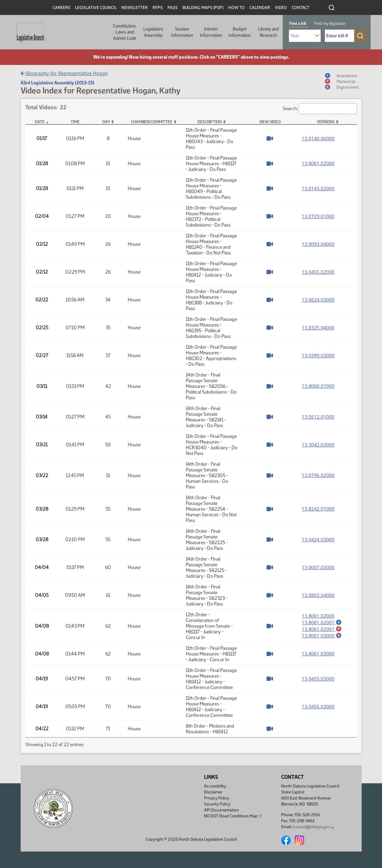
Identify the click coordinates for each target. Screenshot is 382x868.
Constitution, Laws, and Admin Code (125, 32)
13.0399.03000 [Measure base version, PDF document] (318, 356)
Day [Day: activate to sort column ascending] (106, 122)
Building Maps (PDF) (203, 8)
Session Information (182, 32)
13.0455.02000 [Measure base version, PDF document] (318, 272)
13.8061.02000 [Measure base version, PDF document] (318, 163)
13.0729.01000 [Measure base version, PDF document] (318, 216)
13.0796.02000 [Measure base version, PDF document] (318, 475)
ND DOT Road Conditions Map (233, 816)
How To (236, 8)
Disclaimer (213, 792)
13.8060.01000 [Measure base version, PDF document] (318, 386)
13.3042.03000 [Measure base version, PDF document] (318, 445)
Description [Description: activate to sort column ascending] (210, 122)
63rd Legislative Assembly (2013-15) (57, 83)
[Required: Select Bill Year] (305, 36)
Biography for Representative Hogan (64, 73)
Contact (300, 8)
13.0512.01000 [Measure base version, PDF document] (318, 417)
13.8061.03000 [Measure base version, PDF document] (318, 654)
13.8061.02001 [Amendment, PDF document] (322, 622)
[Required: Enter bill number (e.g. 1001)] (340, 36)
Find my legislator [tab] (330, 23)
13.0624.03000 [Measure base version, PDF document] (318, 300)
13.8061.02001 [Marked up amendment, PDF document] (322, 629)
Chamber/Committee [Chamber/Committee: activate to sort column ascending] (152, 122)
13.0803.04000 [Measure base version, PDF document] (318, 595)
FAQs (173, 8)
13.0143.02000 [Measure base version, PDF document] (318, 189)
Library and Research (268, 32)
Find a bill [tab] (298, 23)
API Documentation (221, 810)
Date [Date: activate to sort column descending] (40, 122)
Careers (61, 8)
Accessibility (215, 786)
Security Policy (217, 804)
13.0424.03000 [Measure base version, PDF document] (318, 540)
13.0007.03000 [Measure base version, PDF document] (318, 567)
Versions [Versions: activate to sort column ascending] (326, 122)
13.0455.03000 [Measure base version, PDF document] (318, 679)
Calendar (260, 8)
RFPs (158, 8)
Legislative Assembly (153, 32)
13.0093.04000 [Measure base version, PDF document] (318, 244)
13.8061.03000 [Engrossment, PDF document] (322, 636)
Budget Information (240, 32)
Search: (320, 109)
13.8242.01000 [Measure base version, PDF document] (318, 509)
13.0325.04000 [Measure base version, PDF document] (318, 328)
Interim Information (211, 32)
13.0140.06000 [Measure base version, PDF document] (318, 139)
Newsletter (135, 8)
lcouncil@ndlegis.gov (313, 827)
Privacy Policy (217, 798)
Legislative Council (96, 8)
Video (281, 8)
